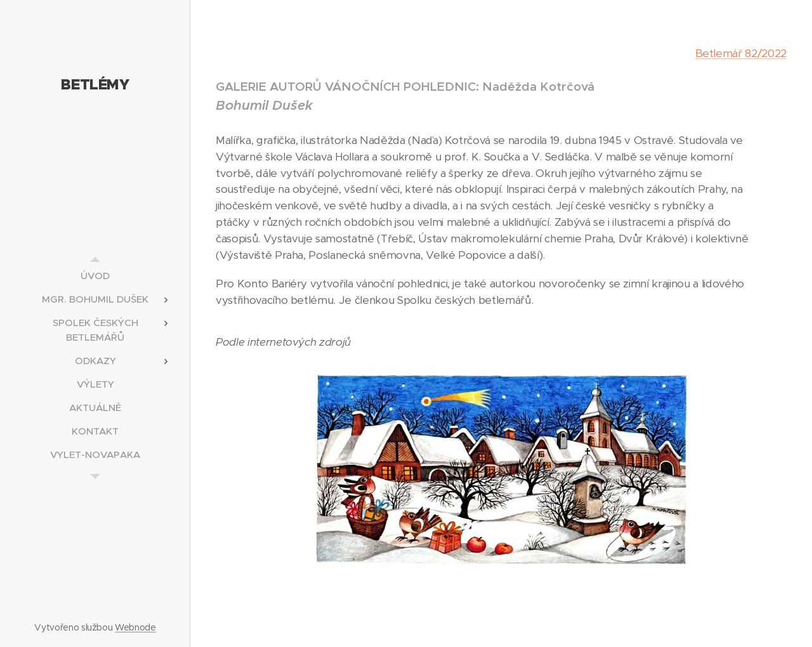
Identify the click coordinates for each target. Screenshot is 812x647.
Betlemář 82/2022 (741, 53)
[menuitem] (95, 276)
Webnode (135, 627)
